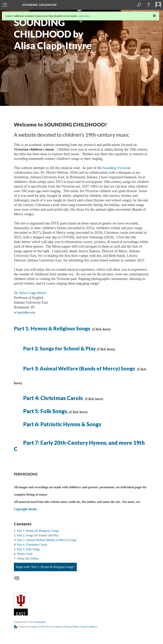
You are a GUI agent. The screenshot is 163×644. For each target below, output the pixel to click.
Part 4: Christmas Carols (53, 398)
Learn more (84, 16)
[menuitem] (5, 5)
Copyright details (25, 509)
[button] (149, 5)
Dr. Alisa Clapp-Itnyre (30, 293)
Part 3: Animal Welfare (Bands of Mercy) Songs (80, 368)
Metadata (41, 622)
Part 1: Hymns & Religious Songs (53, 328)
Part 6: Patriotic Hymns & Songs (62, 424)
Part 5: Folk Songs (45, 411)
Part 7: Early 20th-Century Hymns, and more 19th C (79, 446)
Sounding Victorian (117, 168)
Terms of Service (54, 627)
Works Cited (25, 554)
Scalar (34, 627)
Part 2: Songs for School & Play (60, 348)
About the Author (28, 558)
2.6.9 (41, 627)
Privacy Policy (72, 627)
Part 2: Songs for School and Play (38, 535)
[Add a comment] (19, 578)
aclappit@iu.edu (25, 312)
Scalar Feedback (89, 627)
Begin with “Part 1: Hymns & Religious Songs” (45, 567)
